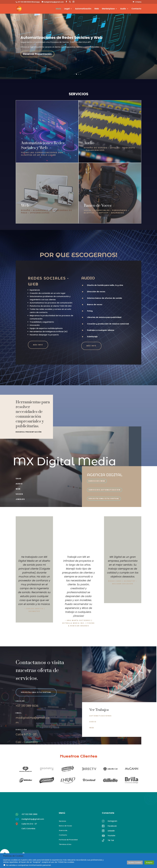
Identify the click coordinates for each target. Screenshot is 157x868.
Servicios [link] (62, 821)
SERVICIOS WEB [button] (97, 481)
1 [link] (76, 74)
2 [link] (79, 74)
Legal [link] (67, 9)
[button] (66, 2)
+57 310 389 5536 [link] (27, 706)
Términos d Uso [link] (65, 844)
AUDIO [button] (93, 722)
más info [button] (38, 347)
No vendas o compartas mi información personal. (29, 865)
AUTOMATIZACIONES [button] (101, 716)
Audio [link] (123, 9)
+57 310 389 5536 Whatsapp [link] (29, 2)
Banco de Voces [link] (65, 826)
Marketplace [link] (108, 9)
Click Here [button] (123, 590)
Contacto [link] (136, 9)
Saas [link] (19, 479)
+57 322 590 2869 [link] (29, 826)
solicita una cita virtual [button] (104, 499)
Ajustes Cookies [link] (135, 863)
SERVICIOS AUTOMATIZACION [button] (105, 490)
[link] (137, 2)
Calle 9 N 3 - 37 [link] (26, 734)
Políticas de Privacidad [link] (68, 840)
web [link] (18, 489)
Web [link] (97, 9)
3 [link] (81, 74)
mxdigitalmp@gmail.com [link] (33, 831)
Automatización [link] (83, 9)
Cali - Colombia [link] (27, 742)
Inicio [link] (58, 9)
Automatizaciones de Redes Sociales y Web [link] (61, 38)
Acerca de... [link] (64, 830)
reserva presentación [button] (29, 432)
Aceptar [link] (149, 863)
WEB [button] (92, 728)
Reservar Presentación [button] (37, 54)
